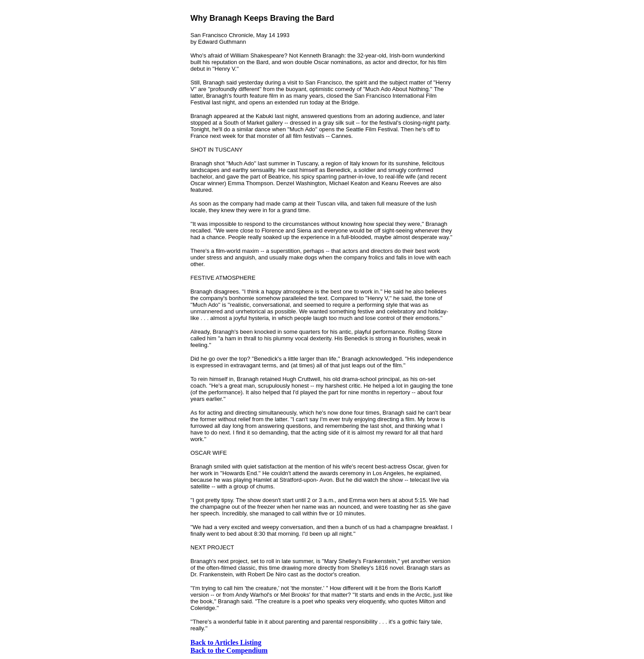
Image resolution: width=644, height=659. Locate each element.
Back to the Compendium (229, 650)
